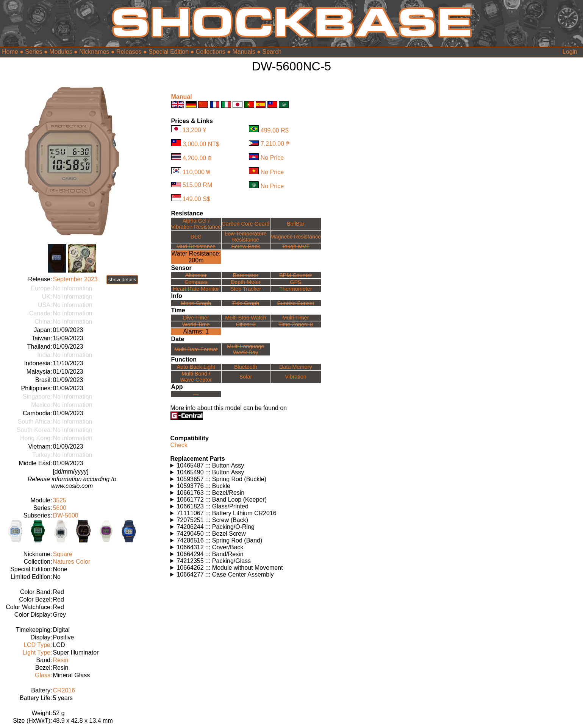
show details (122, 280)
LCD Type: (38, 645)
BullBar (295, 224)
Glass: (43, 675)
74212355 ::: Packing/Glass (214, 561)
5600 (59, 508)
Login (570, 52)
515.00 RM (197, 185)
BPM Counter (295, 275)
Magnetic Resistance (296, 237)
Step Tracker (246, 289)
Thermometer (295, 289)
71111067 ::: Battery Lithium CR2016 (226, 513)
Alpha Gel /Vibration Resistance (196, 224)
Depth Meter (246, 282)
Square (63, 554)
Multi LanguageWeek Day (245, 349)
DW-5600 (65, 515)
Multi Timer (295, 318)
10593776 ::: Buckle (203, 486)
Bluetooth (246, 367)
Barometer (246, 275)
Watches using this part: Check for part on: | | (250, 466)
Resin (60, 660)
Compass (196, 282)
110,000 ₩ (196, 172)
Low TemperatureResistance (246, 237)
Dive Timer (196, 318)
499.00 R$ (275, 130)
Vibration (296, 377)
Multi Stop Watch (245, 318)
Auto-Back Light (196, 367)
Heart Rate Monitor (196, 289)
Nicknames (94, 52)
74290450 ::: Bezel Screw (211, 534)
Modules (61, 52)
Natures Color (71, 562)
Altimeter (196, 275)
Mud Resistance (196, 246)
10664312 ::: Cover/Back (210, 547)
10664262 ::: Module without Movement (230, 568)
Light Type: (37, 652)
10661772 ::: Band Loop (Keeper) (222, 500)
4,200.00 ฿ (197, 158)
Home (10, 52)
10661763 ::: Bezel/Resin (210, 493)
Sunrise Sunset (296, 303)
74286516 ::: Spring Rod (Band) (219, 540)
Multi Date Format (196, 349)
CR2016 (64, 690)
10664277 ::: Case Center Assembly (225, 574)
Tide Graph (246, 303)
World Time (196, 324)
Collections (211, 52)
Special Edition (169, 52)
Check (179, 445)
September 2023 (75, 279)
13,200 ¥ (194, 130)
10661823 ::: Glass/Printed (212, 506)
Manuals (244, 52)
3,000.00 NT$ (201, 144)
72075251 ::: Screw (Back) (212, 520)
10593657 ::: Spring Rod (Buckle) (221, 479)
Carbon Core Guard (245, 224)
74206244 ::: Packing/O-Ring (215, 527)
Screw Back (245, 246)
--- (196, 394)
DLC (196, 237)
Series (34, 52)
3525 (59, 500)
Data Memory (295, 367)
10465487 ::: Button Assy (210, 465)
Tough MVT (296, 246)
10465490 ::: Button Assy (210, 472)
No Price (272, 158)
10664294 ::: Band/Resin (210, 554)
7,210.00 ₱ (275, 144)
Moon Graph (196, 303)
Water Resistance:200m (196, 257)
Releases (129, 52)
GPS (295, 282)
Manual (182, 97)
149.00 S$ (196, 199)
